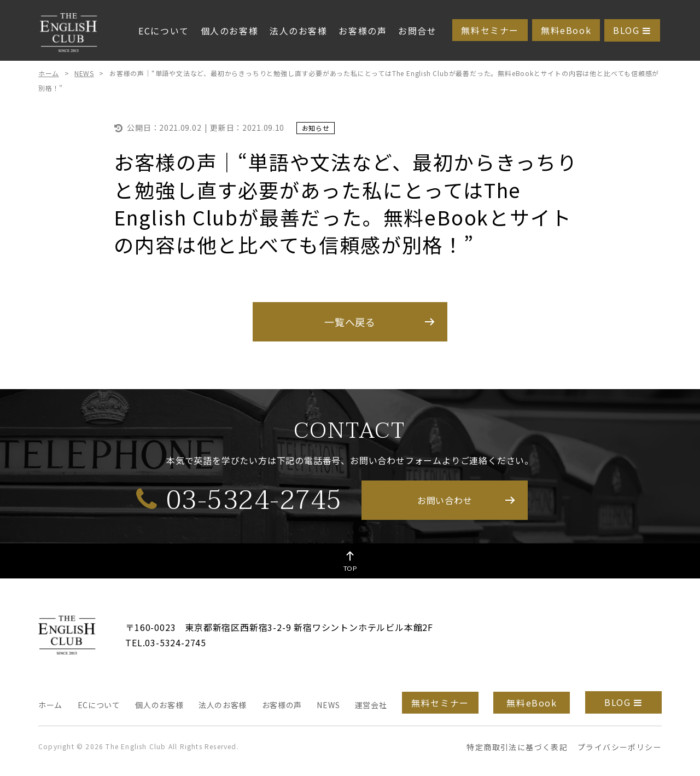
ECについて (164, 31)
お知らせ (316, 128)
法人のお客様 (299, 31)
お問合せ (417, 31)
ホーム (49, 73)
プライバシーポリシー (620, 747)
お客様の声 (363, 31)
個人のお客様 (230, 31)
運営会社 (371, 705)
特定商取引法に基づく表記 (517, 747)
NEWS (84, 73)
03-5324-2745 (239, 500)
